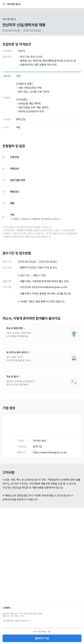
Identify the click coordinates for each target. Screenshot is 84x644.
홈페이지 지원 (42, 638)
